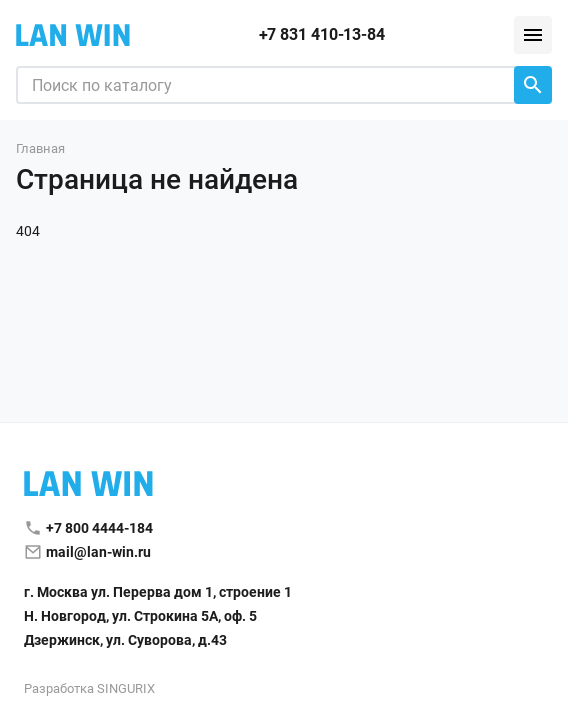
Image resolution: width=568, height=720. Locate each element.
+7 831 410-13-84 (322, 34)
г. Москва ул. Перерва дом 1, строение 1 (158, 592)
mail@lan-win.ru (98, 552)
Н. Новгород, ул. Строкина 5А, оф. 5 (140, 616)
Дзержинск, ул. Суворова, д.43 (125, 640)
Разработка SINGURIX (89, 688)
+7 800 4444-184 (99, 528)
